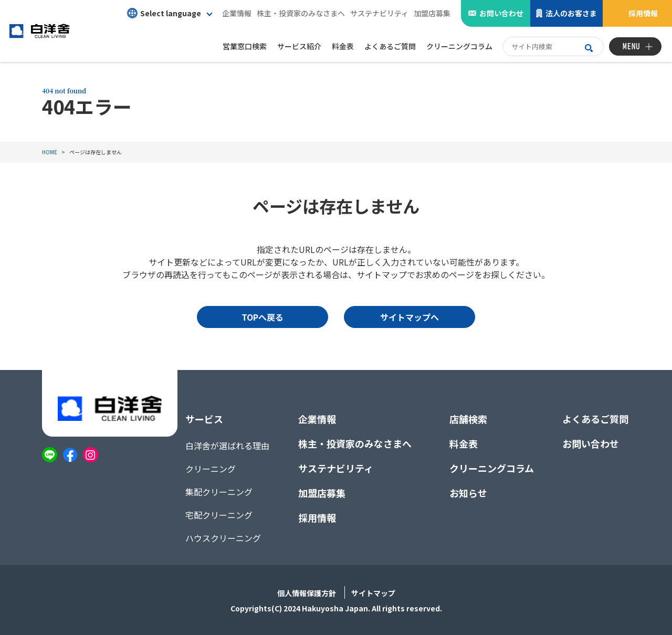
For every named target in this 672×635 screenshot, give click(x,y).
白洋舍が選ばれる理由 (227, 446)
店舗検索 (468, 419)
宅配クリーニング (219, 515)
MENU (631, 46)
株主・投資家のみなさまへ (301, 13)
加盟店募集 (432, 13)
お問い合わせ (501, 13)
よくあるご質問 (595, 419)
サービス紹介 (299, 46)
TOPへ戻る (262, 317)
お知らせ (468, 493)
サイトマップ (373, 593)
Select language (164, 13)
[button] (169, 13)
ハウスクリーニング (223, 538)
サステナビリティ (379, 13)
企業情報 (237, 13)
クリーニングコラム (492, 468)
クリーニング (211, 469)
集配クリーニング (219, 492)
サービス (204, 419)
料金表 (464, 443)
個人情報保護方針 (307, 593)
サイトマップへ (409, 317)
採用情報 (643, 13)
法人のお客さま (571, 13)
